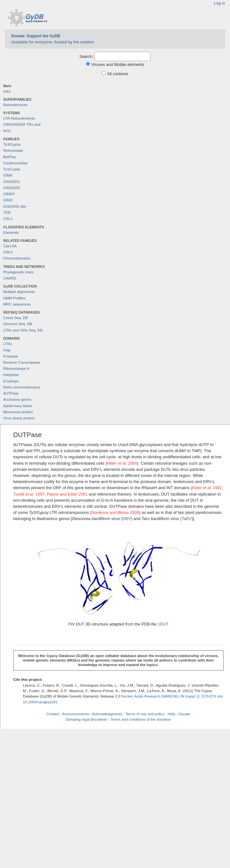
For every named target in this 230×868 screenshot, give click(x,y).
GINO (8, 200)
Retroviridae (13, 151)
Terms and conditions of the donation (141, 719)
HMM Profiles (14, 298)
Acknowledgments (107, 714)
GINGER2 (12, 188)
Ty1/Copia (12, 169)
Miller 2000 (122, 463)
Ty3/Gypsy (12, 144)
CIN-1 (8, 219)
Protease (11, 356)
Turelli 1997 (29, 494)
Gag (7, 350)
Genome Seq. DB (18, 324)
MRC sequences (17, 304)
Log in (220, 3)
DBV (127, 519)
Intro (7, 91)
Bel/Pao (10, 157)
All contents (118, 74)
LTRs (8, 344)
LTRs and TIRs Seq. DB (23, 330)
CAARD (10, 278)
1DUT (163, 624)
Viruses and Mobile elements (118, 64)
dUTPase (11, 393)
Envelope (11, 381)
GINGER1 (12, 182)
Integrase (11, 375)
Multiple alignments (19, 292)
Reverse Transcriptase (22, 362)
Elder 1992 (207, 488)
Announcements (75, 714)
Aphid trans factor (18, 406)
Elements (11, 233)
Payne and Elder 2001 (67, 494)
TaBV (187, 519)
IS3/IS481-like (15, 206)
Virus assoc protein (19, 418)
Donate (184, 714)
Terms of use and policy (145, 714)
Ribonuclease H (16, 369)
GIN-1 (8, 252)
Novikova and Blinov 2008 (115, 512)
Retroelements (15, 105)
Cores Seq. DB (16, 318)
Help (171, 714)
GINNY (9, 194)
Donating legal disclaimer (87, 719)
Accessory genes (17, 399)
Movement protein (18, 412)
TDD (7, 213)
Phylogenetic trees (18, 272)
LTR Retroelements (19, 118)
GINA (8, 175)
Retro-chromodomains (22, 387)
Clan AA (10, 246)
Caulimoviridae (15, 163)
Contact (53, 714)
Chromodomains (17, 258)
